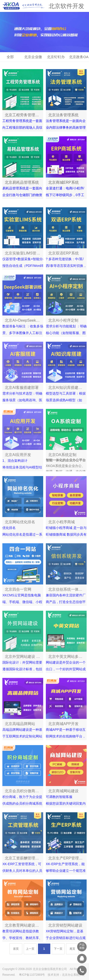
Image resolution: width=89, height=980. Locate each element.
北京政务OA (79, 57)
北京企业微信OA (33, 58)
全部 (10, 57)
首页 (16, 952)
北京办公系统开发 (73, 975)
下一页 (58, 952)
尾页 (72, 952)
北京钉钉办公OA (56, 58)
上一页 (30, 952)
